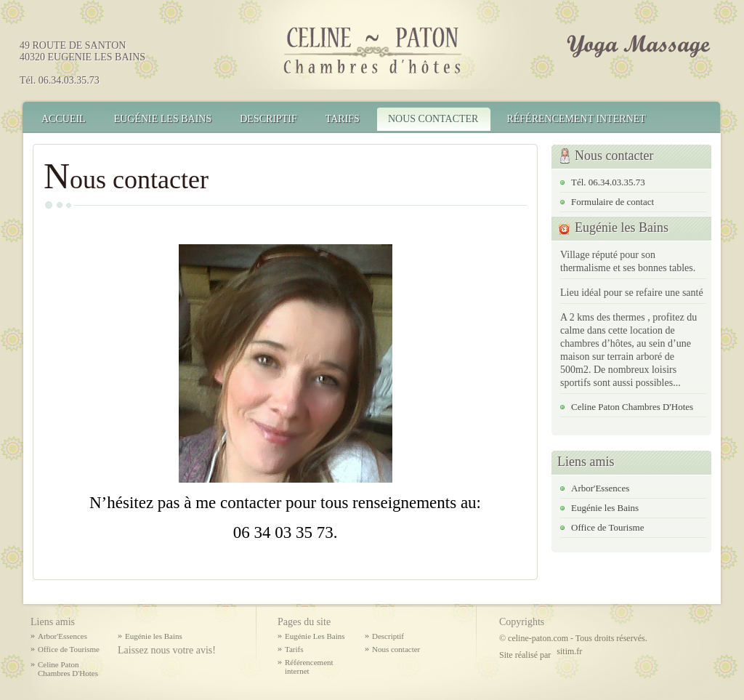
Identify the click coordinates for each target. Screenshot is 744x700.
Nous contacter (433, 119)
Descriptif (268, 119)
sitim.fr (569, 651)
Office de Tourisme (607, 527)
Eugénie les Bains (605, 508)
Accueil (64, 119)
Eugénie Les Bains (163, 119)
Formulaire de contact (612, 202)
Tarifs (343, 119)
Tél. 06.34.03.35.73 (608, 182)
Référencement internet (576, 119)
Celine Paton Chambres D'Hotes (632, 407)
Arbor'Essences (600, 488)
